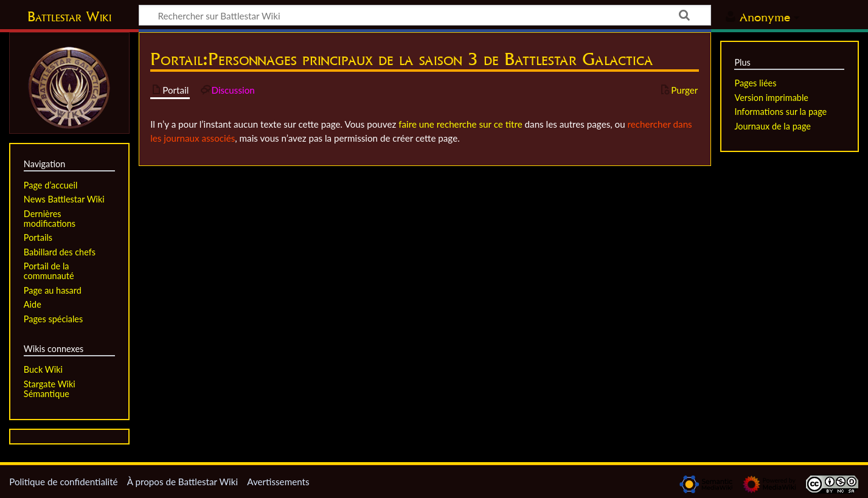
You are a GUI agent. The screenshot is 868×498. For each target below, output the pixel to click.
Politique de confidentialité (63, 482)
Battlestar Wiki (69, 16)
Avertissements (278, 482)
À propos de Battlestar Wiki (182, 482)
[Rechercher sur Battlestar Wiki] (425, 15)
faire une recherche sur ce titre (460, 124)
